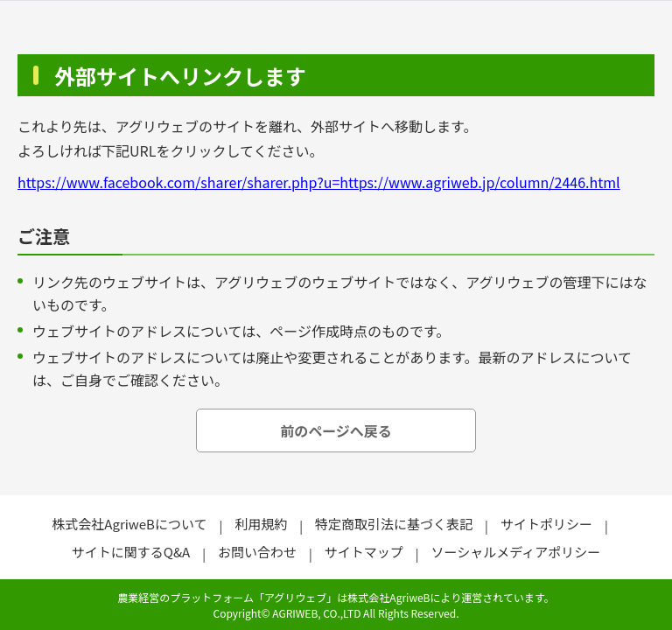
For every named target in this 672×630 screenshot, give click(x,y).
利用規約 (261, 524)
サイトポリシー (546, 524)
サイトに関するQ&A (131, 552)
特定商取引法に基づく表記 (394, 524)
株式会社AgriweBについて (129, 524)
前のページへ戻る (336, 430)
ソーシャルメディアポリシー (516, 552)
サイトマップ (364, 552)
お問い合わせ (257, 552)
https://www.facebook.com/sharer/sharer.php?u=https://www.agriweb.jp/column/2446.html (319, 182)
